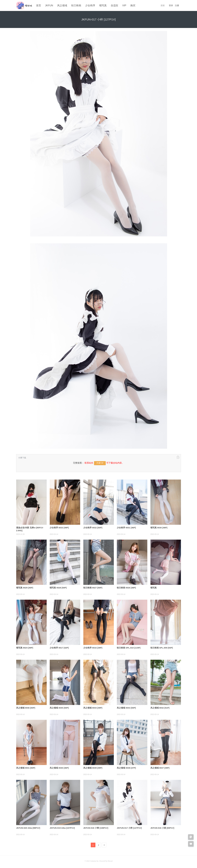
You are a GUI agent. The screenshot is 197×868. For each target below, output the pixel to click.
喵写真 (103, 5)
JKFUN (49, 5)
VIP (124, 5)
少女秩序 (90, 5)
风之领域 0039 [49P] (93, 767)
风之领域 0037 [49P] (160, 767)
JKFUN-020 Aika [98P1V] (28, 827)
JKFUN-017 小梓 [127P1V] (129, 827)
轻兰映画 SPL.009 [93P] (162, 647)
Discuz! (110, 861)
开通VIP (100, 463)
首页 (39, 5)
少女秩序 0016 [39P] (93, 647)
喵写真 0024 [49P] (25, 647)
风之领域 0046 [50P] (26, 707)
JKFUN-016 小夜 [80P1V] (162, 827)
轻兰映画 (76, 5)
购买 (133, 5)
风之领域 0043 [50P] (126, 707)
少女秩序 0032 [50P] (93, 527)
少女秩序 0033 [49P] (59, 527)
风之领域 (62, 5)
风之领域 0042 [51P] (160, 707)
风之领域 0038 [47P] (126, 767)
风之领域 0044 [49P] (93, 707)
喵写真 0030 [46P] (159, 527)
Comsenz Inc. (95, 861)
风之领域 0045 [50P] (59, 707)
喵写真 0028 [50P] (58, 587)
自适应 (114, 5)
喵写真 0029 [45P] (25, 587)
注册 (177, 5)
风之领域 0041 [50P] (26, 767)
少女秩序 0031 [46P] (126, 527)
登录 (171, 5)
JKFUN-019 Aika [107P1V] (62, 827)
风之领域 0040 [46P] (59, 767)
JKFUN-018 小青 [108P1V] (96, 827)
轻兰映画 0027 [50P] (93, 587)
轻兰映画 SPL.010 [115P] (129, 647)
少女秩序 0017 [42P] (59, 647)
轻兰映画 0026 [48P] (126, 587)
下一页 (104, 845)
